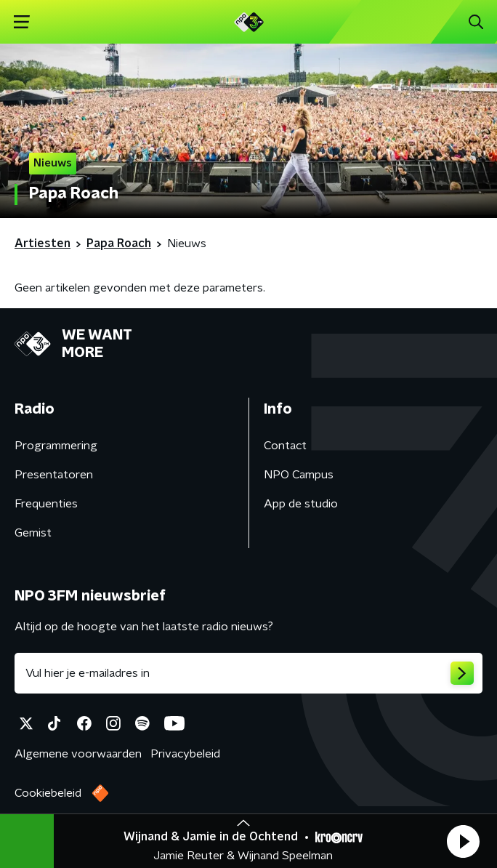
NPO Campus (299, 475)
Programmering (56, 446)
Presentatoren (54, 475)
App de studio (301, 504)
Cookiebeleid (48, 793)
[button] (463, 841)
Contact (285, 446)
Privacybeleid (185, 754)
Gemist (33, 533)
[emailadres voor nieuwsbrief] (248, 673)
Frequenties (46, 504)
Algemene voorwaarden (78, 754)
